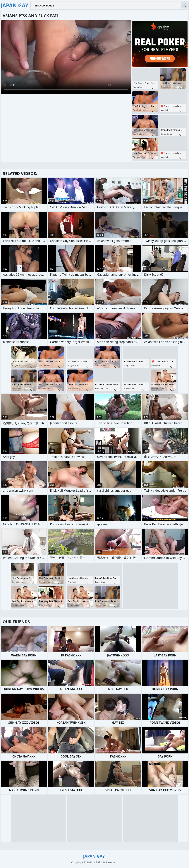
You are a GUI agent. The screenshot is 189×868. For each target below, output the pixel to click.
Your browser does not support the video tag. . (66, 57)
